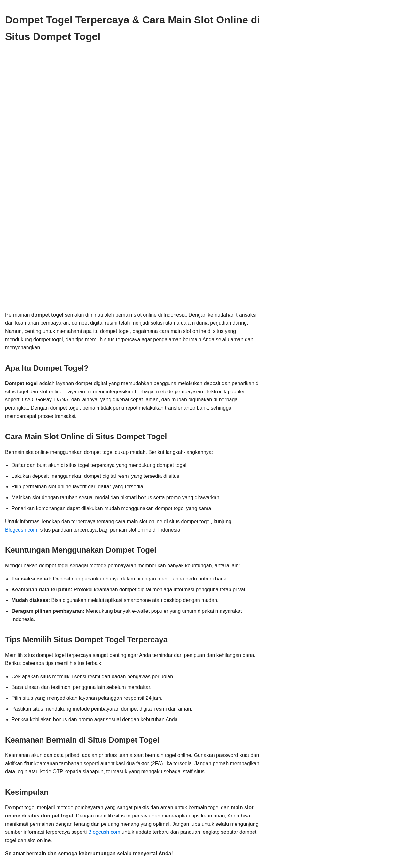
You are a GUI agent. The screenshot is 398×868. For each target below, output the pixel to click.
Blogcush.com (21, 530)
